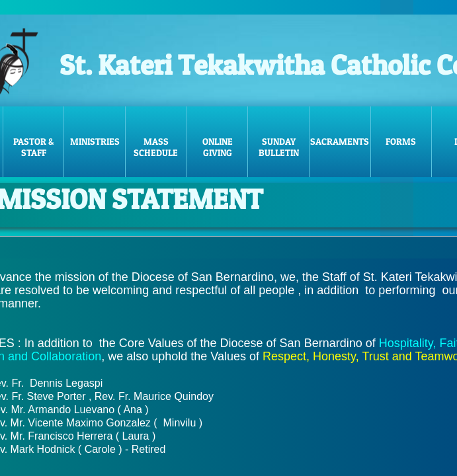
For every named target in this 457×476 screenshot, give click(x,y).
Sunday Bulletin (279, 147)
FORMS (401, 141)
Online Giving (218, 147)
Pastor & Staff (33, 147)
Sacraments (340, 141)
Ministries (95, 141)
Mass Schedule (156, 147)
